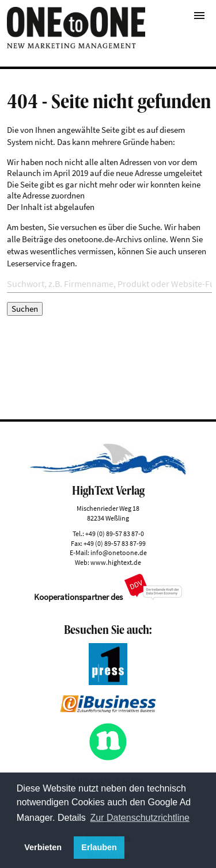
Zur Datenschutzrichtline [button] (140, 818)
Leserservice (29, 263)
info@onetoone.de (119, 552)
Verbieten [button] (43, 847)
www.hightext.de (116, 562)
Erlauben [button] (99, 847)
